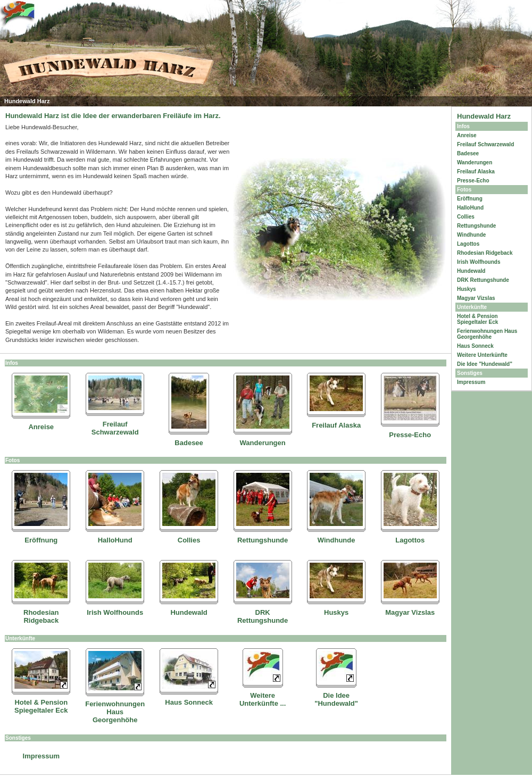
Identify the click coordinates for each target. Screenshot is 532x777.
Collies (189, 540)
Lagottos (410, 540)
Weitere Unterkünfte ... (263, 699)
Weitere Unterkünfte (482, 355)
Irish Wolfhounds (115, 612)
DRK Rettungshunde (263, 616)
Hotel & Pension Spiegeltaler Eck (41, 706)
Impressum (41, 756)
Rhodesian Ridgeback (41, 616)
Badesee (189, 443)
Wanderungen (263, 443)
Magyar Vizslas (410, 612)
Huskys (336, 612)
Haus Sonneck (189, 702)
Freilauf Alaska (336, 425)
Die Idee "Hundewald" (336, 699)
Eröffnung (41, 540)
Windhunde (336, 540)
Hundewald (189, 612)
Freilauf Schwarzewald (115, 428)
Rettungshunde (263, 540)
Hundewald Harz (484, 116)
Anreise (41, 427)
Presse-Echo (410, 435)
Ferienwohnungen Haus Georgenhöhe (115, 712)
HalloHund (115, 540)
